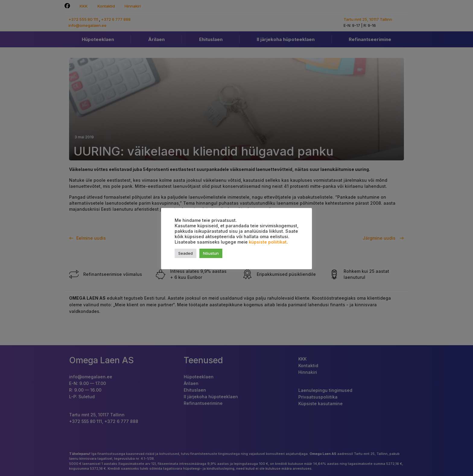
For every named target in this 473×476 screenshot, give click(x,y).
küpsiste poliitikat (268, 242)
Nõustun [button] (211, 253)
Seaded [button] (186, 253)
